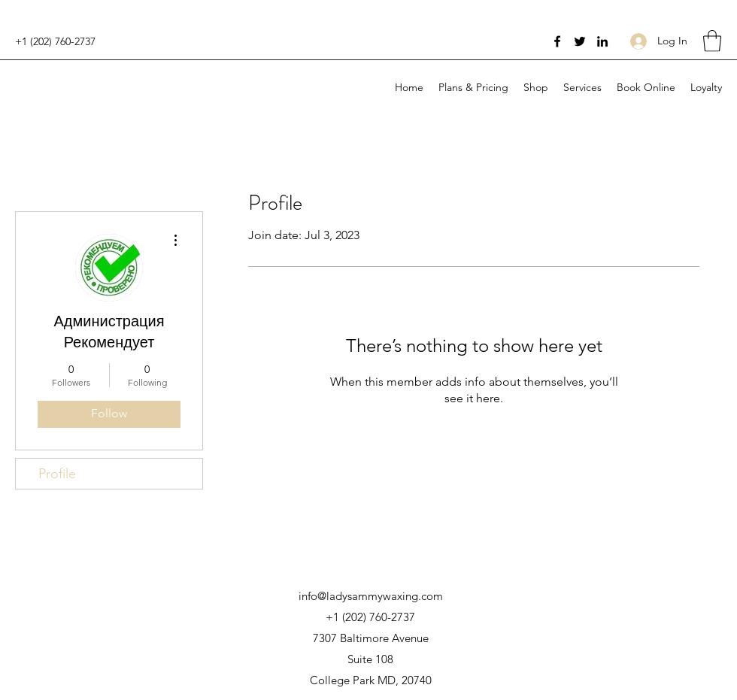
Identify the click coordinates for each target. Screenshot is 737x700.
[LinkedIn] (602, 41)
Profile (57, 474)
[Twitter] (580, 41)
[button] (712, 41)
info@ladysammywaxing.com (371, 596)
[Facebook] (557, 41)
